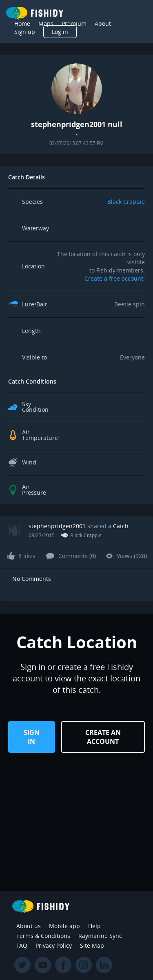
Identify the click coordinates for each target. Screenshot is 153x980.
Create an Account (103, 737)
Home (22, 23)
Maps (46, 23)
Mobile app (64, 926)
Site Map (92, 945)
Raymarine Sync (100, 936)
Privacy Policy (54, 945)
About (103, 23)
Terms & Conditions (43, 936)
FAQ (22, 945)
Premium (74, 23)
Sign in (32, 737)
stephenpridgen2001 (57, 526)
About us (29, 926)
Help (94, 926)
